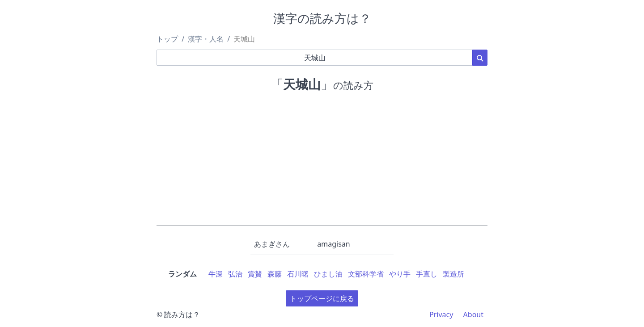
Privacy (441, 314)
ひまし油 (328, 274)
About (473, 314)
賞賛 (255, 274)
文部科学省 (366, 274)
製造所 (453, 274)
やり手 (400, 274)
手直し (427, 274)
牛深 (216, 274)
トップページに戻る (322, 298)
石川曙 (298, 274)
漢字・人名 (206, 39)
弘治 (235, 274)
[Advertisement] (322, 163)
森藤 (275, 274)
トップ (167, 39)
